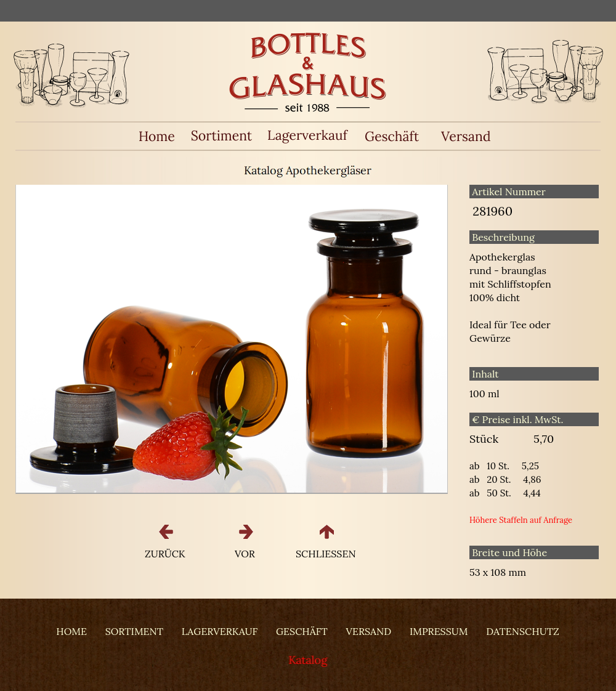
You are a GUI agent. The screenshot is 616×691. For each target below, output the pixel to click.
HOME (71, 631)
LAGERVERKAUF (220, 631)
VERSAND (369, 631)
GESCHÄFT (302, 631)
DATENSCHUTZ (522, 631)
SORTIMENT (134, 631)
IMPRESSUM (439, 631)
